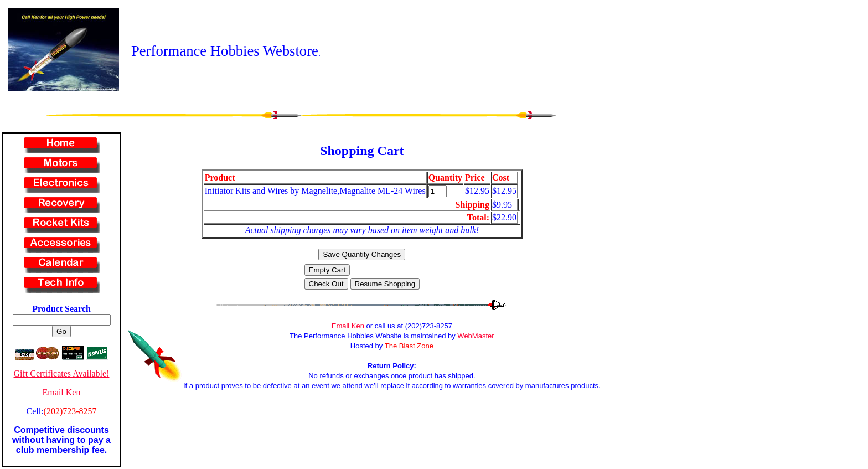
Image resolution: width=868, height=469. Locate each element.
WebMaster (476, 336)
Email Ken (62, 392)
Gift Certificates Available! (62, 373)
